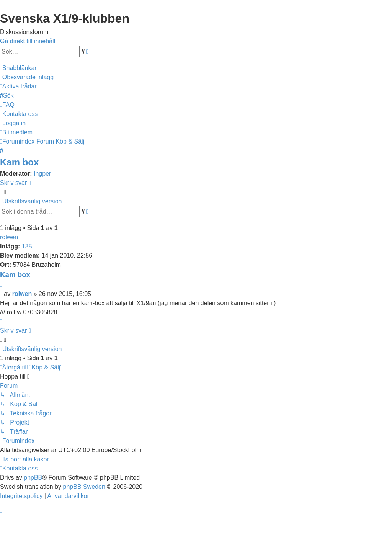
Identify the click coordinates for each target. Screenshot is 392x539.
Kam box (19, 162)
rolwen (9, 237)
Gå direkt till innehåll (28, 41)
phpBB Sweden (84, 487)
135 (27, 246)
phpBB (33, 478)
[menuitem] (27, 77)
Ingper (42, 174)
